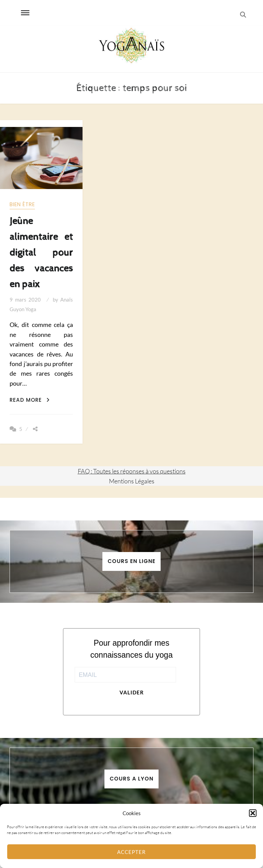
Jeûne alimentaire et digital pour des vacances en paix (41, 253)
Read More (30, 400)
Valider (132, 692)
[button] (253, 813)
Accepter (131, 852)
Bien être (22, 204)
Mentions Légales (132, 481)
